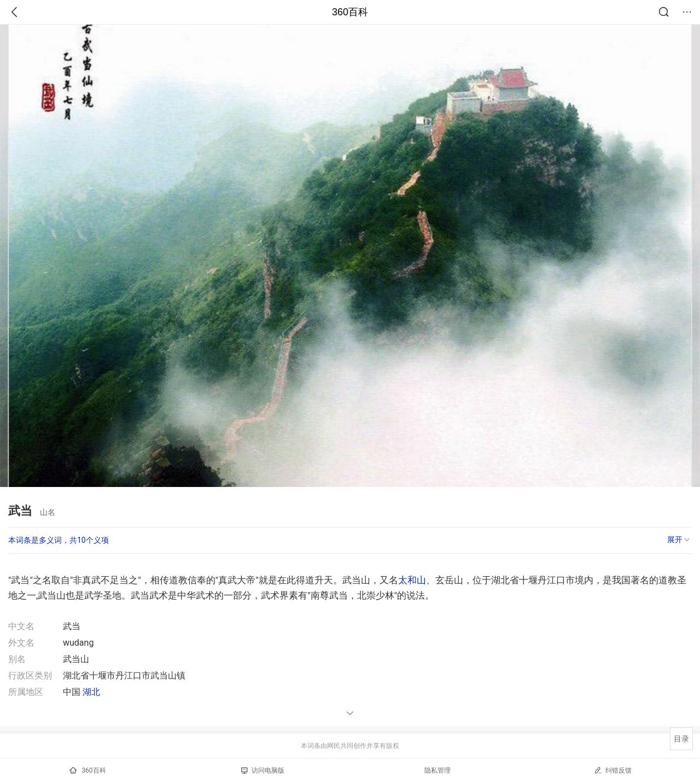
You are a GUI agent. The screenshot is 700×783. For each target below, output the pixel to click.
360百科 (350, 12)
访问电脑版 (263, 770)
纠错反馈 (613, 770)
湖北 (91, 692)
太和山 (412, 580)
